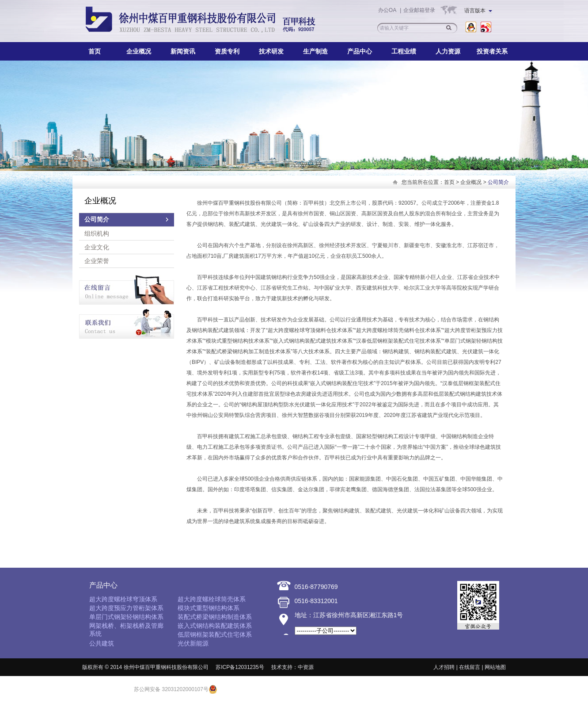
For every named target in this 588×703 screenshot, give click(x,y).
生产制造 (315, 51)
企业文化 (97, 247)
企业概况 (139, 51)
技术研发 (271, 51)
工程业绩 (404, 51)
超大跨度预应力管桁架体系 (126, 608)
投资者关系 (492, 51)
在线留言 (470, 667)
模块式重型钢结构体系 (209, 608)
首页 (95, 51)
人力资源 (448, 51)
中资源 (306, 667)
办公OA (388, 10)
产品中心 (360, 51)
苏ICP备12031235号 (240, 667)
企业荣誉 (97, 261)
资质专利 (227, 51)
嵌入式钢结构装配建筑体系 (215, 626)
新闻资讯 (183, 51)
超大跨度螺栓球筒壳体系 (212, 599)
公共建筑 (102, 643)
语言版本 (478, 11)
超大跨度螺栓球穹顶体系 (123, 599)
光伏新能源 (193, 643)
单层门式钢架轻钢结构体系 (126, 617)
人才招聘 (444, 667)
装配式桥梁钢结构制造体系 (215, 617)
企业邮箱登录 (419, 10)
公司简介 (97, 220)
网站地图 (495, 667)
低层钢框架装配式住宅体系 (215, 634)
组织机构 (97, 233)
